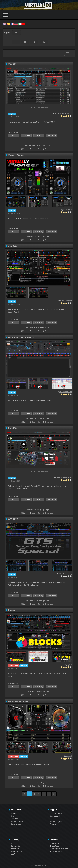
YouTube (54, 846)
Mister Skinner (66, 301)
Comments (36, 149)
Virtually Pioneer (16, 155)
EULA (13, 854)
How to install (49, 149)
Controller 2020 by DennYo (21, 337)
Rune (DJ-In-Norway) (63, 113)
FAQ (51, 819)
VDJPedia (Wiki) (56, 821)
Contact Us (15, 846)
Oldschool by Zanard (18, 701)
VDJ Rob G (68, 210)
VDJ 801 (12, 64)
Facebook (55, 843)
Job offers (15, 849)
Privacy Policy (16, 851)
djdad (70, 665)
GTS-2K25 (13, 519)
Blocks (12, 610)
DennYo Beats (66, 392)
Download (15, 814)
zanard (69, 756)
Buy (12, 816)
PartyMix (12, 428)
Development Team (64, 478)
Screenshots (16, 824)
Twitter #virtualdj (58, 851)
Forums (53, 824)
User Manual (55, 816)
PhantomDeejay (65, 574)
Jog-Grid (13, 246)
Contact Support (56, 814)
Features (14, 819)
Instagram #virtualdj (59, 849)
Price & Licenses (17, 821)
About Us (14, 843)
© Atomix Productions (39, 865)
